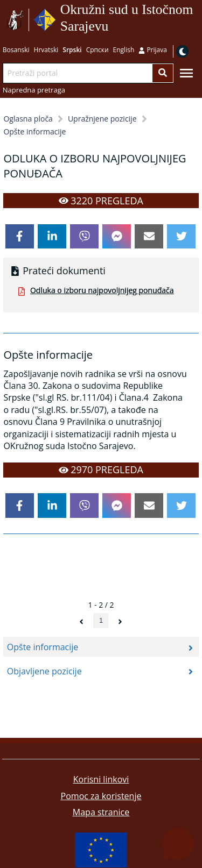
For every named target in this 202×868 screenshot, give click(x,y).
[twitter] (181, 237)
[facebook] (20, 237)
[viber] (84, 237)
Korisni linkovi (101, 779)
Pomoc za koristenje (101, 796)
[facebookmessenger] (117, 237)
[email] (149, 237)
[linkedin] (52, 237)
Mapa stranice (101, 812)
